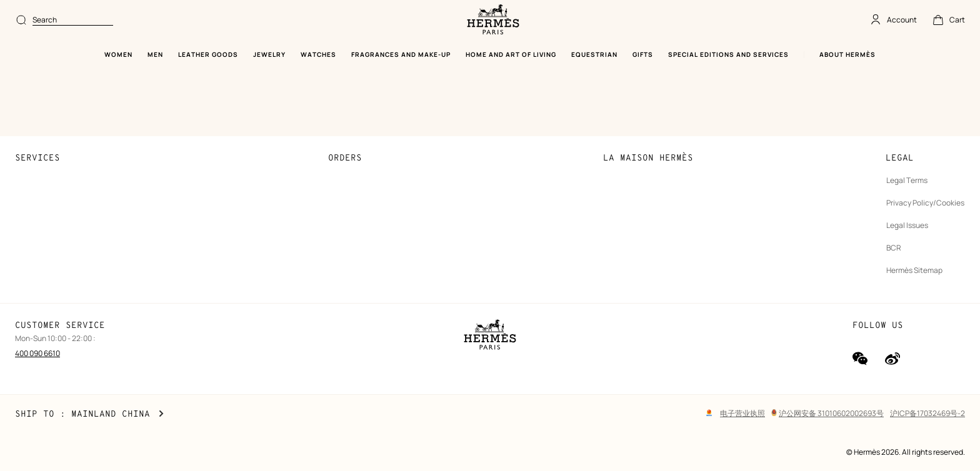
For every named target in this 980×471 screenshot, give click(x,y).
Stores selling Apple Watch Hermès (75, 203)
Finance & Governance (642, 158)
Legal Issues (907, 158)
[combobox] (430, 20)
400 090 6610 (37, 353)
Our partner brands (636, 203)
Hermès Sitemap (914, 203)
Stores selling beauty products (68, 180)
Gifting (27, 225)
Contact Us (35, 113)
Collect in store (355, 158)
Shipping (344, 135)
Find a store (35, 158)
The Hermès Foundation (644, 180)
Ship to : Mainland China (89, 414)
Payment (344, 113)
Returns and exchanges (369, 180)
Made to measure (45, 248)
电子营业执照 (742, 413)
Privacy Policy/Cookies (925, 135)
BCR (894, 180)
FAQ (23, 135)
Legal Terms (907, 113)
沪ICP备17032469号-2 (927, 413)
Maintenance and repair (57, 270)
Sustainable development (648, 113)
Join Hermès (625, 135)
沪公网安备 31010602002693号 (827, 413)
